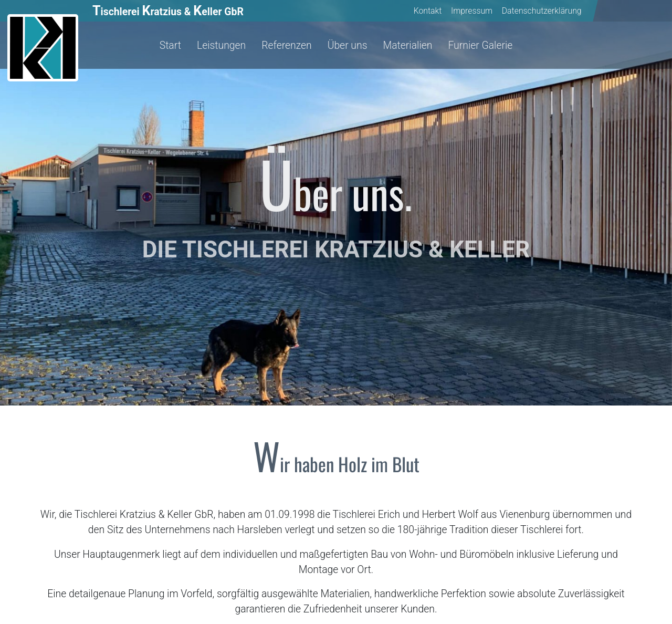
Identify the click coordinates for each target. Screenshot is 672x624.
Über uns (348, 45)
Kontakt (428, 11)
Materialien (407, 45)
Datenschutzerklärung (542, 11)
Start (170, 45)
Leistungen (221, 45)
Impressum (472, 11)
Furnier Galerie (480, 45)
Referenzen (286, 45)
